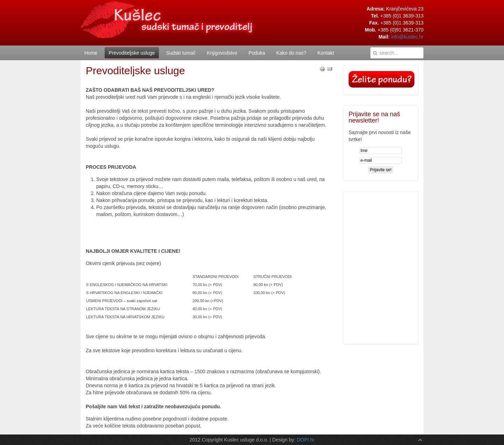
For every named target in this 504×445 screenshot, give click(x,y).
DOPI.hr (306, 440)
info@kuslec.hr (407, 37)
